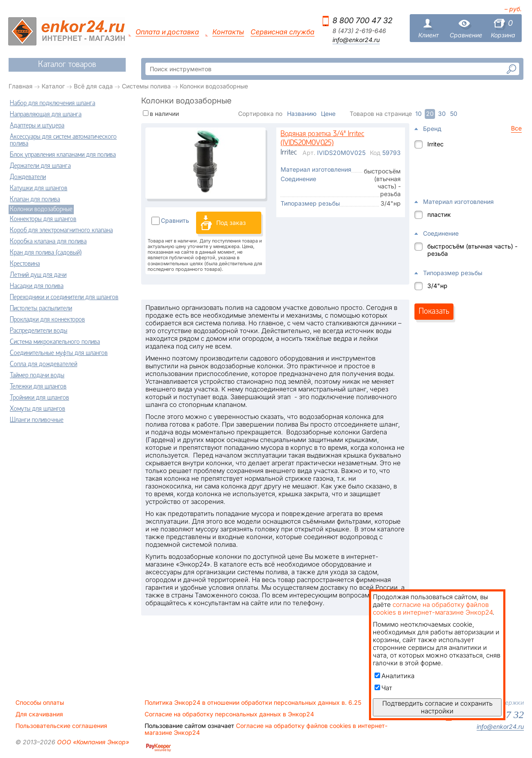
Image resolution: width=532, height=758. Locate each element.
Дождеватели (28, 177)
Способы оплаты (40, 703)
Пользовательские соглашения (61, 726)
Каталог (53, 86)
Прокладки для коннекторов (47, 320)
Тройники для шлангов (39, 398)
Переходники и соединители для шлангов (64, 297)
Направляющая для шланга (46, 115)
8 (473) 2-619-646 (359, 31)
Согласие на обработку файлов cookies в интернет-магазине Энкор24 (266, 729)
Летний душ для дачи (38, 275)
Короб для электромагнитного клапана (61, 230)
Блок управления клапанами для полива (63, 155)
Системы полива (146, 86)
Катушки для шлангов (39, 188)
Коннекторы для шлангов (43, 219)
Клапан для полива (35, 200)
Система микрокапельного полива (55, 342)
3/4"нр (437, 286)
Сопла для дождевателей (44, 364)
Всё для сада (93, 86)
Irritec (435, 144)
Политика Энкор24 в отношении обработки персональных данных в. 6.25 (253, 703)
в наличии (164, 114)
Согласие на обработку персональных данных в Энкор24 (229, 714)
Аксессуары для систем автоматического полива (63, 140)
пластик (439, 214)
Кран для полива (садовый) (46, 253)
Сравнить (175, 220)
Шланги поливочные (37, 420)
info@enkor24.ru (356, 40)
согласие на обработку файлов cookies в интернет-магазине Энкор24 (433, 608)
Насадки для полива (37, 286)
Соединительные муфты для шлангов (59, 353)
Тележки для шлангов (38, 387)
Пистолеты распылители (41, 309)
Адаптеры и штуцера (37, 126)
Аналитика (394, 676)
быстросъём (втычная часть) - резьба (472, 250)
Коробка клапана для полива (48, 242)
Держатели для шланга (40, 166)
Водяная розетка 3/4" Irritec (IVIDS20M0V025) (322, 139)
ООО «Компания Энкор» (92, 742)
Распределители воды (39, 331)
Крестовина (25, 264)
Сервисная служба (283, 32)
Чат (383, 688)
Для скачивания (39, 714)
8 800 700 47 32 (363, 20)
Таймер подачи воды (37, 376)
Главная (21, 86)
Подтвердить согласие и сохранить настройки (437, 707)
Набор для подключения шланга (53, 103)
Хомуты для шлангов (38, 409)
